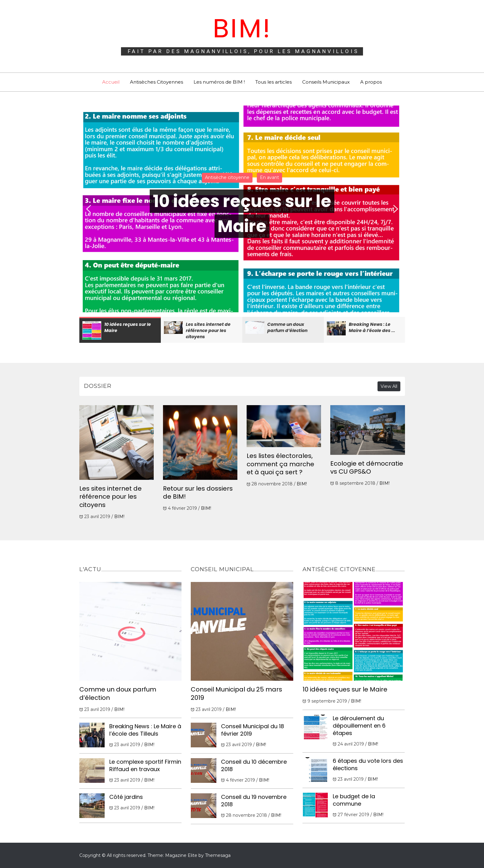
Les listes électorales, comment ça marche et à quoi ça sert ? (280, 464)
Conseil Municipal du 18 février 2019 (252, 730)
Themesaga (218, 855)
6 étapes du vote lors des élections (368, 764)
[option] (242, 209)
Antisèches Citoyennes (156, 82)
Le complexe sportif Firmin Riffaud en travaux (145, 765)
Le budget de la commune (354, 800)
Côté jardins (126, 797)
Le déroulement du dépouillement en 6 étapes (359, 726)
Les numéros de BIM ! (219, 82)
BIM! (242, 28)
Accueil (111, 82)
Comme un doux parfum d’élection (118, 694)
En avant (269, 177)
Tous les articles (273, 82)
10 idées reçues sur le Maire (345, 689)
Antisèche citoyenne (227, 177)
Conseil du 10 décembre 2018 (254, 765)
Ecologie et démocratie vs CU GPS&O (367, 468)
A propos (371, 82)
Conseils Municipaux (326, 82)
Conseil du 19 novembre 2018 (254, 801)
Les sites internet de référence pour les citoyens (111, 497)
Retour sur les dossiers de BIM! (198, 493)
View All (389, 386)
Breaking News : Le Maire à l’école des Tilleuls (145, 730)
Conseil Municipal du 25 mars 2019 (236, 694)
